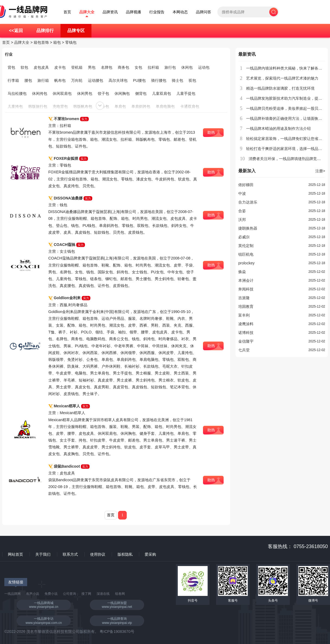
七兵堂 (244, 350)
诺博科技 (246, 333)
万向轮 (77, 80)
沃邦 (242, 220)
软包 (24, 67)
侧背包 (141, 93)
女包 (138, 67)
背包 (11, 67)
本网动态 (180, 12)
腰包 (28, 80)
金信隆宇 (246, 341)
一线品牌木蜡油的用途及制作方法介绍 (278, 129)
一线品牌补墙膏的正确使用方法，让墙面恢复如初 (288, 118)
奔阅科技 (246, 289)
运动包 (204, 67)
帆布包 (60, 80)
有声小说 (33, 594)
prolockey (246, 263)
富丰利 (244, 315)
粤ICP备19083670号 (117, 632)
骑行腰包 (159, 80)
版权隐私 (125, 554)
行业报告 (157, 12)
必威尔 (244, 237)
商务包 (123, 67)
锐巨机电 (246, 254)
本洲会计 (246, 280)
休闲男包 (85, 93)
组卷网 (120, 594)
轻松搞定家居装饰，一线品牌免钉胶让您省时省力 (288, 139)
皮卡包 (60, 67)
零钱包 (71, 42)
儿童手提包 (186, 93)
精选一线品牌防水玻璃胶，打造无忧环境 (280, 88)
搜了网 (86, 594)
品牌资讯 (110, 12)
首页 (67, 12)
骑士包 (177, 80)
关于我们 (43, 554)
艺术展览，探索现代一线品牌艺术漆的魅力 (282, 78)
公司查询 (69, 594)
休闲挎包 (40, 93)
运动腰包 (96, 80)
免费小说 (51, 594)
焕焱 (242, 272)
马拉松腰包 (17, 93)
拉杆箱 (153, 67)
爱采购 (150, 554)
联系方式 (70, 554)
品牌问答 (204, 12)
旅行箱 (43, 80)
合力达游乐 (248, 202)
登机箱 (77, 67)
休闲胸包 (122, 93)
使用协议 (98, 554)
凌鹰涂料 (246, 324)
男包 (92, 67)
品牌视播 (134, 12)
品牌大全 (87, 12)
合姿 (242, 211)
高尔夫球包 (118, 80)
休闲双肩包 (62, 93)
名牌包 (107, 67)
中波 (242, 193)
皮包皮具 (41, 67)
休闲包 (187, 67)
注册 (320, 171)
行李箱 (13, 80)
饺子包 (103, 93)
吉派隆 (244, 298)
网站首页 (15, 554)
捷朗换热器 (248, 228)
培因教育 (246, 307)
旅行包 (170, 67)
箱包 (57, 42)
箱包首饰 (41, 42)
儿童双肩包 (161, 93)
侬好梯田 (246, 185)
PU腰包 (139, 80)
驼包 (192, 80)
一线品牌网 (12, 594)
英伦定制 (246, 246)
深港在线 (103, 594)
